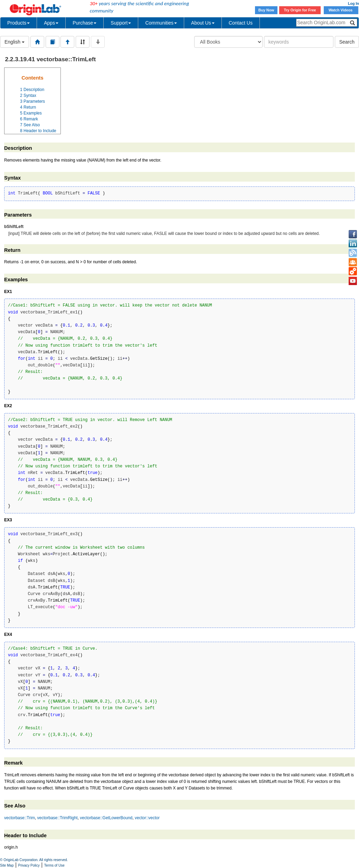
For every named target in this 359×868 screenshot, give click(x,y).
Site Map (7, 865)
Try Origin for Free (300, 10)
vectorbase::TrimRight (58, 818)
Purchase (84, 23)
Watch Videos (341, 10)
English (15, 42)
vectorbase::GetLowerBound (106, 818)
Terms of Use (54, 865)
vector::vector (147, 818)
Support (121, 23)
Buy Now (266, 10)
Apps (51, 23)
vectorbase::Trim (20, 818)
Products (18, 23)
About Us (203, 23)
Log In (353, 3)
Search (347, 42)
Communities (161, 23)
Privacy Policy (29, 865)
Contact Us (241, 23)
